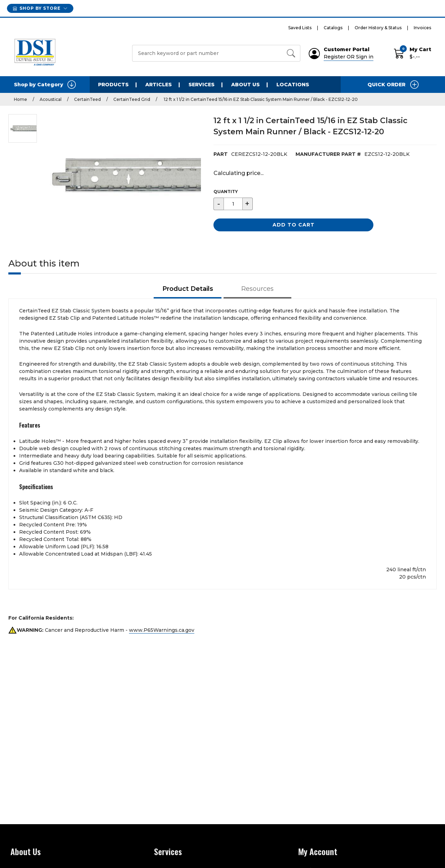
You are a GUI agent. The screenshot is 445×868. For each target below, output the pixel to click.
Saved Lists (300, 28)
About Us (245, 85)
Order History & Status (378, 28)
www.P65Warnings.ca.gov (162, 630)
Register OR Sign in (349, 57)
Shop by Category (45, 85)
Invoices (422, 28)
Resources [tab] (257, 289)
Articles (159, 85)
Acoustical (51, 99)
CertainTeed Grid (132, 99)
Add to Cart (294, 225)
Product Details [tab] (188, 289)
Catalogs (333, 28)
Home (21, 99)
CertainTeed (87, 99)
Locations (293, 85)
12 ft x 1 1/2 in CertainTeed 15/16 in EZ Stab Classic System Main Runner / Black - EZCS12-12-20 (260, 99)
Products (113, 85)
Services (201, 85)
